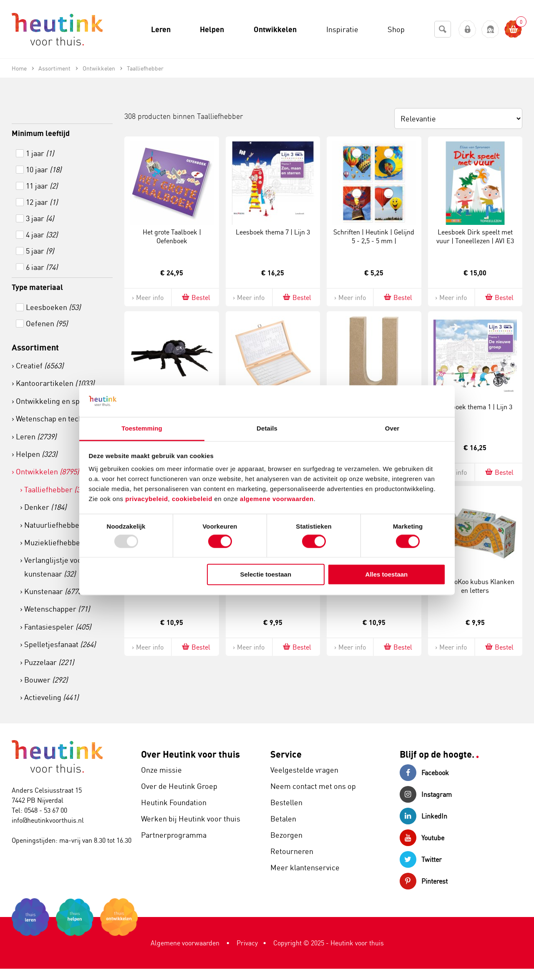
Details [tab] (267, 429)
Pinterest (424, 881)
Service (286, 754)
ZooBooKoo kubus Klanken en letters (475, 586)
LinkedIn (423, 816)
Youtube (422, 838)
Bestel (195, 297)
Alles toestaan (387, 575)
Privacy (247, 943)
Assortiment (35, 347)
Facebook (424, 773)
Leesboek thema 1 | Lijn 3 (475, 407)
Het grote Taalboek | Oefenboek (172, 236)
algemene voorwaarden (277, 499)
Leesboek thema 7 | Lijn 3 (273, 232)
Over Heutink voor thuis (190, 754)
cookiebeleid (193, 499)
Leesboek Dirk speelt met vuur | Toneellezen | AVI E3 (475, 236)
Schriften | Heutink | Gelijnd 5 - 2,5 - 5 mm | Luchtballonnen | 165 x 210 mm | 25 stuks (374, 245)
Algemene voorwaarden (185, 943)
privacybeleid (146, 499)
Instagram (426, 794)
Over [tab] (392, 429)
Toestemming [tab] (142, 429)
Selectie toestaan (266, 575)
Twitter (421, 859)
